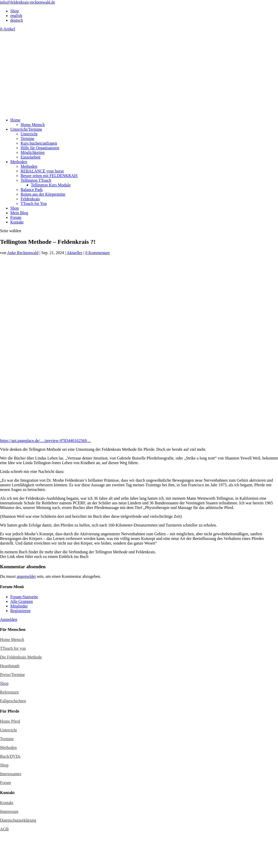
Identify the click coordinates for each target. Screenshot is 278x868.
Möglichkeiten (33, 152)
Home (15, 120)
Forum (16, 217)
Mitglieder (19, 606)
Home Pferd (10, 721)
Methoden (19, 162)
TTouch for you (13, 648)
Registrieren (20, 611)
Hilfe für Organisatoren (40, 148)
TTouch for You (34, 203)
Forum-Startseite (24, 597)
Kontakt (17, 222)
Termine (27, 139)
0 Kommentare (98, 253)
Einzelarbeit (31, 157)
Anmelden (9, 619)
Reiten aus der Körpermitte (43, 194)
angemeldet (26, 576)
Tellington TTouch (36, 180)
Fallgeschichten (13, 701)
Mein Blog (19, 213)
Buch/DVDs (10, 756)
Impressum (9, 811)
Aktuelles (75, 253)
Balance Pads (32, 190)
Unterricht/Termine (26, 129)
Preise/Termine (12, 675)
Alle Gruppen (22, 601)
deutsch (17, 20)
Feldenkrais (30, 199)
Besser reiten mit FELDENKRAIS (49, 176)
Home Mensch (33, 125)
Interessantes (11, 774)
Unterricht (29, 134)
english (16, 16)
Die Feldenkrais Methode (21, 657)
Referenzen (9, 692)
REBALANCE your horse (42, 171)
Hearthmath (10, 666)
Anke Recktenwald (23, 253)
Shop (15, 11)
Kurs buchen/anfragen (39, 143)
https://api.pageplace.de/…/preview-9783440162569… (45, 441)
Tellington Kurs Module (51, 185)
